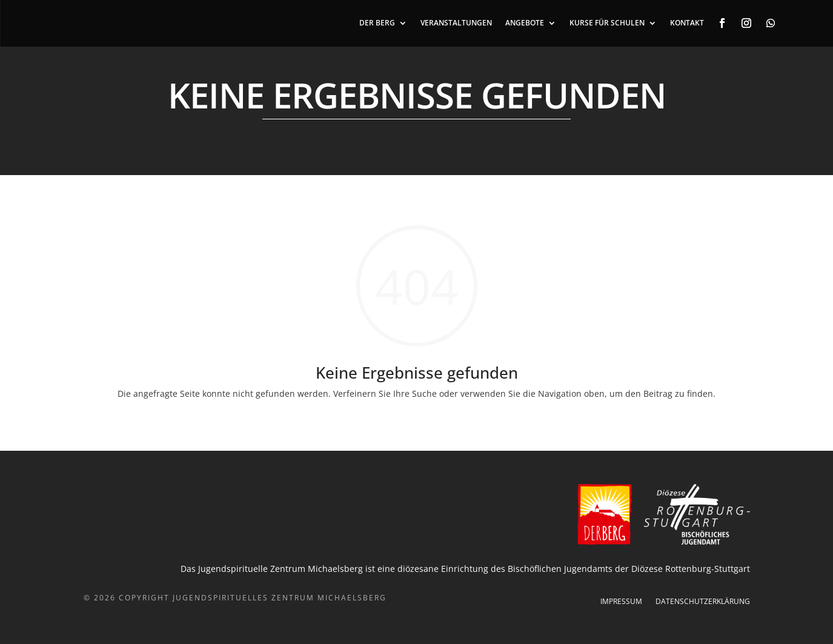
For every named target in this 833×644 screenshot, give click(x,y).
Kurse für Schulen (607, 23)
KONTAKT (687, 23)
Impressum (621, 602)
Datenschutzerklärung (703, 602)
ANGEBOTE (525, 23)
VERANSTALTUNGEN (456, 23)
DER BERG (377, 23)
